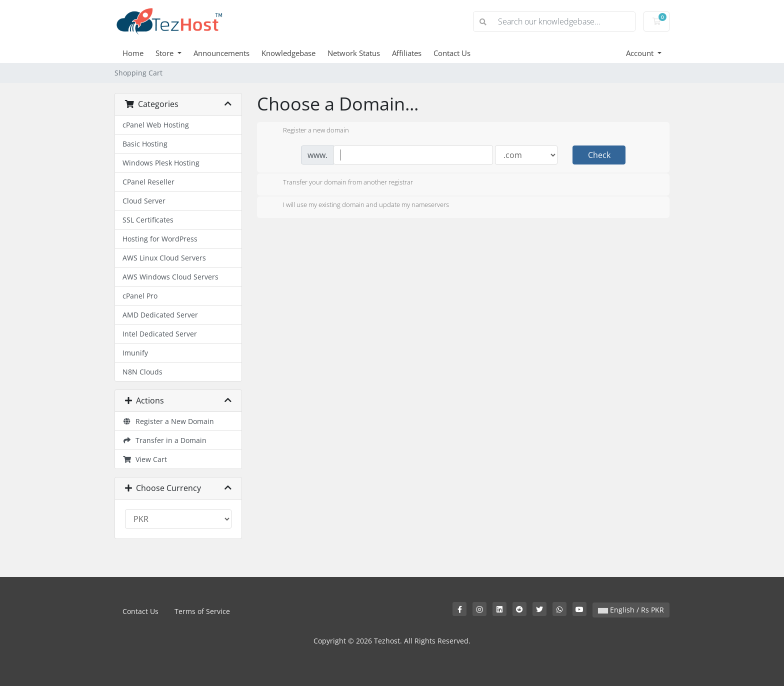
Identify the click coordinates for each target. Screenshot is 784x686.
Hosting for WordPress (160, 239)
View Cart (145, 459)
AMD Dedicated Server (160, 315)
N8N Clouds (142, 372)
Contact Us (452, 53)
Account (641, 53)
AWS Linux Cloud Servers (164, 258)
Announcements (221, 53)
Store (165, 53)
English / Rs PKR (631, 610)
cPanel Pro (140, 296)
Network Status (354, 53)
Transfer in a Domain (164, 440)
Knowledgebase (288, 53)
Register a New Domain (168, 421)
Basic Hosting (145, 144)
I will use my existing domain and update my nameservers (358, 205)
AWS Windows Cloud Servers (170, 277)
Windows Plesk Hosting (161, 163)
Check (599, 155)
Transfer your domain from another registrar (340, 183)
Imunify (135, 353)
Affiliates (407, 53)
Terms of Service (202, 611)
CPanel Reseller (148, 182)
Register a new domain (308, 131)
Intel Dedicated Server (160, 334)
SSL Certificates (148, 220)
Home (133, 53)
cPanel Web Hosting (156, 125)
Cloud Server (144, 201)
